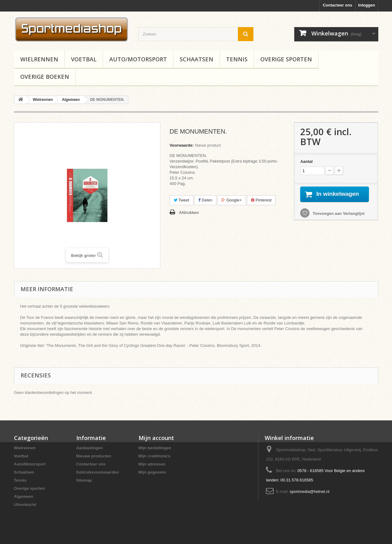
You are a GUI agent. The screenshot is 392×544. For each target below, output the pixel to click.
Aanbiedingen (90, 448)
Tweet (182, 200)
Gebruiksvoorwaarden (98, 472)
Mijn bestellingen (155, 448)
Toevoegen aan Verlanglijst (338, 221)
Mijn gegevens (153, 472)
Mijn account (156, 438)
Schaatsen (196, 59)
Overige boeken (45, 77)
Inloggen (366, 5)
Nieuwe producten (94, 456)
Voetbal (84, 59)
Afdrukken (189, 213)
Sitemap (84, 480)
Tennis (237, 59)
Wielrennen (39, 59)
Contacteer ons (338, 5)
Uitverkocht (25, 505)
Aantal (306, 161)
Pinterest (261, 200)
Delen (205, 200)
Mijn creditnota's (155, 456)
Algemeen (24, 497)
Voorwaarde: (182, 145)
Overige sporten (286, 59)
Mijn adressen (152, 464)
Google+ (231, 200)
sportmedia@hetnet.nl (310, 492)
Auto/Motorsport (138, 59)
